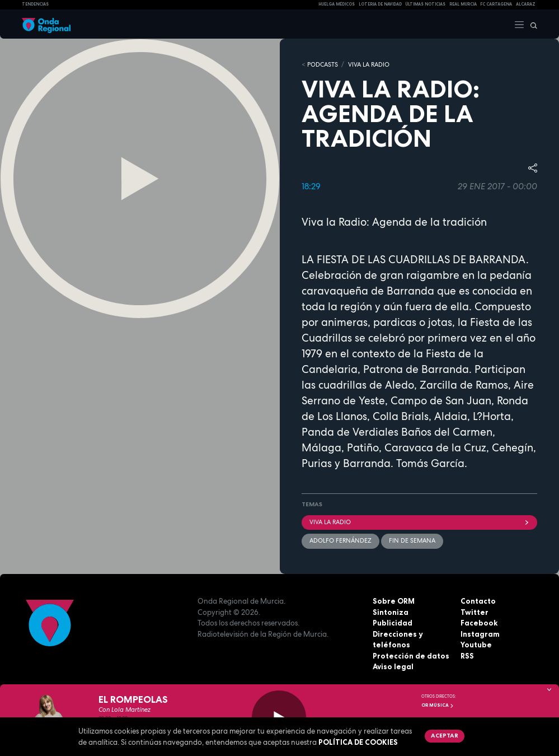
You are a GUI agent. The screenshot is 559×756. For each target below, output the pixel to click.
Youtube (476, 645)
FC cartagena (496, 4)
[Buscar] (531, 24)
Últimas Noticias (425, 4)
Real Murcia (463, 4)
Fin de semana (412, 540)
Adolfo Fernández (340, 540)
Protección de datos (411, 656)
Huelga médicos (337, 4)
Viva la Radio (369, 64)
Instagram (480, 634)
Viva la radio (420, 522)
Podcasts (323, 64)
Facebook (479, 623)
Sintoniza (391, 612)
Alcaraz (526, 4)
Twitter (475, 612)
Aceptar (445, 735)
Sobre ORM (394, 601)
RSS (467, 656)
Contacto (478, 601)
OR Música (438, 705)
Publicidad (393, 623)
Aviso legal (393, 666)
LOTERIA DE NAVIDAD (380, 4)
